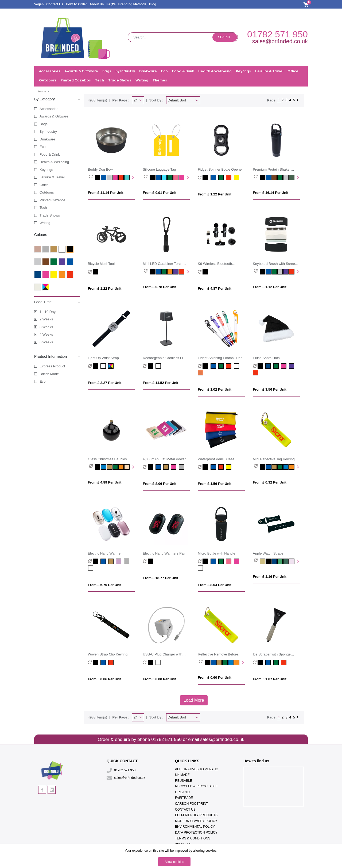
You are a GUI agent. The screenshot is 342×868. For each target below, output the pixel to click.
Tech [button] (100, 81)
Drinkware (47, 139)
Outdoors (47, 192)
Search (225, 37)
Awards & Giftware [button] (81, 72)
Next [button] (133, 178)
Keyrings (46, 170)
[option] (92, 178)
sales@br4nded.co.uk (280, 41)
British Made (49, 374)
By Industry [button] (125, 72)
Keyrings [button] (243, 72)
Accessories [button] (50, 72)
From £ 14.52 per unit (160, 383)
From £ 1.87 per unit (270, 679)
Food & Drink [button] (183, 72)
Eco (42, 147)
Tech (43, 208)
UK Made (182, 775)
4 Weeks (46, 334)
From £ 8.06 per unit (160, 484)
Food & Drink (50, 154)
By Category (57, 99)
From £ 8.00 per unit (160, 679)
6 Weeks (46, 342)
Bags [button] (107, 72)
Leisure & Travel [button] (269, 72)
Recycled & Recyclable (196, 786)
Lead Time (57, 302)
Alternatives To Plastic (197, 769)
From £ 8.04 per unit (215, 585)
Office (44, 185)
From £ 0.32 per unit (270, 482)
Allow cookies (174, 862)
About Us (97, 4)
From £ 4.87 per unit (215, 288)
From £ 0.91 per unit (160, 193)
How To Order (76, 4)
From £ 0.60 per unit (215, 677)
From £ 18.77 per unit (160, 578)
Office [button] (293, 72)
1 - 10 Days (48, 312)
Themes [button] (160, 81)
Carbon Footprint (192, 804)
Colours (57, 234)
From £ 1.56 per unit (215, 484)
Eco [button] (164, 72)
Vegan (39, 4)
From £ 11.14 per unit (106, 193)
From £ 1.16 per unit (270, 577)
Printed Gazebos (76, 81)
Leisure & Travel (52, 177)
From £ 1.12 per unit (270, 287)
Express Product (52, 366)
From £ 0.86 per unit (105, 679)
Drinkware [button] (148, 72)
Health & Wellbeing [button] (215, 72)
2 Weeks (46, 319)
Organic (182, 792)
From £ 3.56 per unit (270, 389)
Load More (194, 700)
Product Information (57, 356)
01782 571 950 (277, 34)
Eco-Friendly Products (196, 815)
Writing (45, 223)
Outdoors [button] (48, 81)
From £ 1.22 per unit (215, 194)
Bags (44, 124)
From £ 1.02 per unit (215, 389)
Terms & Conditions (193, 838)
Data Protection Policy (196, 832)
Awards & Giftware (54, 116)
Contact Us (55, 4)
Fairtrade (184, 798)
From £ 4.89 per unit (105, 482)
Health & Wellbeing (54, 162)
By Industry (48, 131)
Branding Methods (132, 4)
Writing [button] (142, 81)
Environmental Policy (195, 827)
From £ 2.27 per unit (105, 383)
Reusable (184, 781)
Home (42, 91)
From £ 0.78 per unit (160, 287)
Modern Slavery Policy (196, 821)
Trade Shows (50, 215)
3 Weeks (46, 327)
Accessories (49, 109)
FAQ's (111, 4)
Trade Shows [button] (120, 81)
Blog (153, 4)
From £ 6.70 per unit (105, 585)
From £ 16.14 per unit (271, 193)
